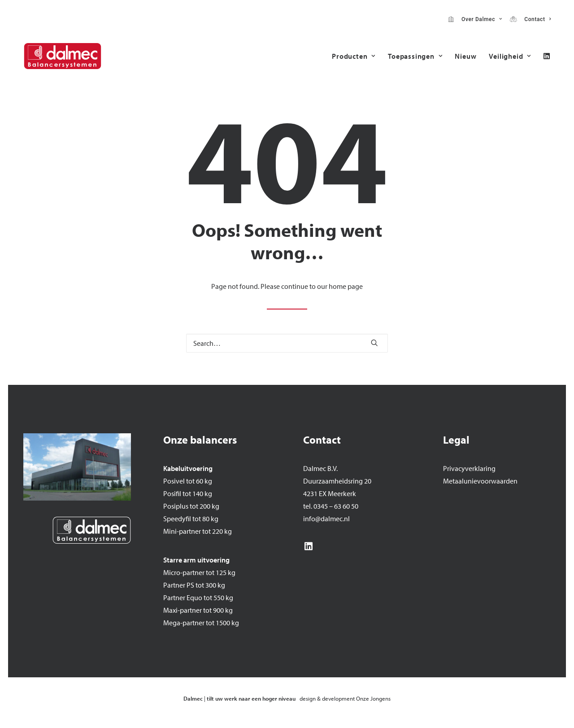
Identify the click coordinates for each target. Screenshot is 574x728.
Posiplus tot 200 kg (191, 506)
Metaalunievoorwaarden (480, 481)
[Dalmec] (63, 56)
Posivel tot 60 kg (188, 481)
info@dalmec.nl (326, 519)
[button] (547, 56)
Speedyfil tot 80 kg (191, 519)
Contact (536, 19)
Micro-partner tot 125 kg (199, 572)
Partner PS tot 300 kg (194, 585)
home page (346, 286)
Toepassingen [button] (415, 56)
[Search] (287, 343)
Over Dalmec (480, 19)
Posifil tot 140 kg (188, 493)
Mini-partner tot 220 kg (198, 531)
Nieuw (465, 56)
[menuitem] (475, 19)
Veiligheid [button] (510, 56)
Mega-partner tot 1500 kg (201, 623)
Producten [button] (354, 56)
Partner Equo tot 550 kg (198, 597)
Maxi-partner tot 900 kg (198, 610)
